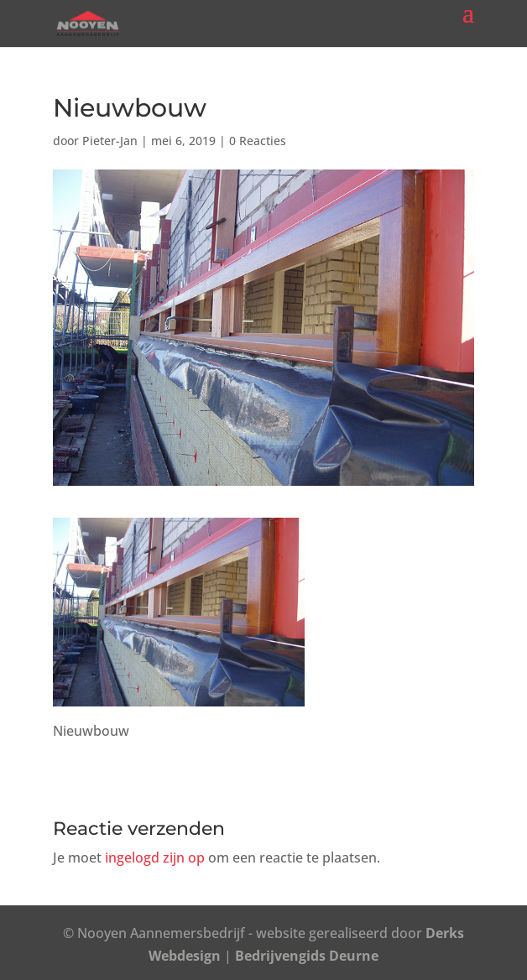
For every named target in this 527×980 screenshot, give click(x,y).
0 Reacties (258, 141)
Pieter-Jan (110, 141)
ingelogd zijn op (155, 857)
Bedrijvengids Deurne (307, 956)
